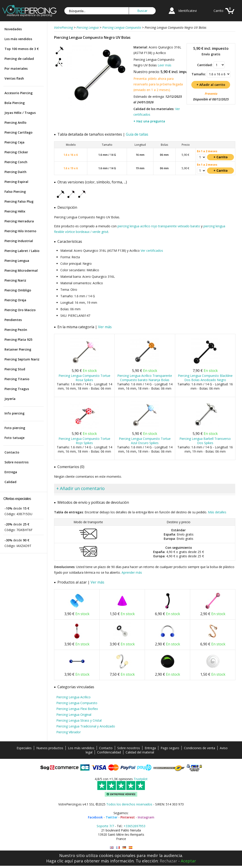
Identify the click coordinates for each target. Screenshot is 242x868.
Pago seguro (170, 748)
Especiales (24, 748)
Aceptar (188, 861)
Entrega (11, 472)
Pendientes (13, 320)
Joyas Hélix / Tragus (20, 113)
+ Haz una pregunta (149, 121)
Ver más (105, 327)
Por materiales (16, 68)
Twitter (112, 817)
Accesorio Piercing (19, 93)
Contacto (12, 452)
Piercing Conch (16, 162)
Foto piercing (15, 428)
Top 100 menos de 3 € (22, 49)
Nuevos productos (50, 748)
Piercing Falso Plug (19, 201)
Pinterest (128, 817)
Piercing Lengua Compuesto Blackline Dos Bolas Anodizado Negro (205, 378)
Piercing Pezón (16, 330)
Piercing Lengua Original (74, 715)
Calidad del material (140, 752)
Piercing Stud (15, 369)
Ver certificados (152, 251)
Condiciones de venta (199, 748)
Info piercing (14, 413)
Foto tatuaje (14, 438)
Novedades (13, 29)
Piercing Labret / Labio (22, 251)
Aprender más (132, 572)
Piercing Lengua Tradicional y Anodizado (86, 726)
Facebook (95, 817)
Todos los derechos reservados (129, 804)
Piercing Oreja (15, 300)
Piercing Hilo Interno (20, 231)
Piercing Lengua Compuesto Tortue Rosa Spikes (84, 378)
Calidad (10, 482)
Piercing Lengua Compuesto (77, 703)
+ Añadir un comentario (81, 488)
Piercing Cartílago (19, 132)
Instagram (146, 817)
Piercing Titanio (17, 379)
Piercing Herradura (19, 221)
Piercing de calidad (19, 59)
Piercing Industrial (19, 241)
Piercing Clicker (16, 152)
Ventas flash (14, 78)
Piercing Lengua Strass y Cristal (79, 720)
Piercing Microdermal (21, 270)
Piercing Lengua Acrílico (73, 697)
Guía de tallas (137, 134)
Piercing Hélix (15, 211)
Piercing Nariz (15, 280)
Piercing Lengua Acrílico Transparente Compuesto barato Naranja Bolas (145, 378)
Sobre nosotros (16, 462)
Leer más (165, 65)
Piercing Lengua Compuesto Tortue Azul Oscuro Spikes (145, 441)
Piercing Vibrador (69, 732)
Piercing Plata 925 (18, 340)
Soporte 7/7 (105, 826)
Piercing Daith (15, 172)
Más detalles (217, 512)
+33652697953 (134, 826)
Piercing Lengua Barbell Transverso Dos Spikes (205, 441)
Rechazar (168, 861)
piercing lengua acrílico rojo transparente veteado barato (159, 226)
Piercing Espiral (16, 182)
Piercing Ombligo (18, 290)
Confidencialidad (109, 752)
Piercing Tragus (17, 389)
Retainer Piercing (18, 349)
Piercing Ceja (14, 142)
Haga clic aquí (60, 861)
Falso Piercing (15, 192)
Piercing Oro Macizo (20, 310)
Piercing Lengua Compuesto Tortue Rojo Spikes (84, 441)
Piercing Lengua (17, 261)
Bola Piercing (15, 103)
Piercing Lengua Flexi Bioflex (77, 709)
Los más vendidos (18, 39)
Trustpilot (141, 779)
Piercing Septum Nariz (22, 359)
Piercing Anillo (15, 123)
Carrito (218, 11)
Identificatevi (187, 11)
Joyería (10, 399)
